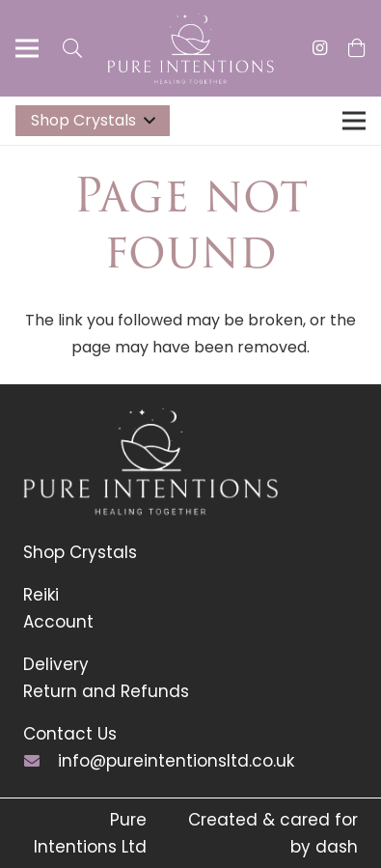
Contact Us (70, 734)
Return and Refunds (106, 691)
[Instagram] (320, 48)
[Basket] (357, 48)
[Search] (72, 48)
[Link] (191, 49)
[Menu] (27, 48)
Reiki (41, 595)
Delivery (56, 664)
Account (58, 622)
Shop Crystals (80, 552)
